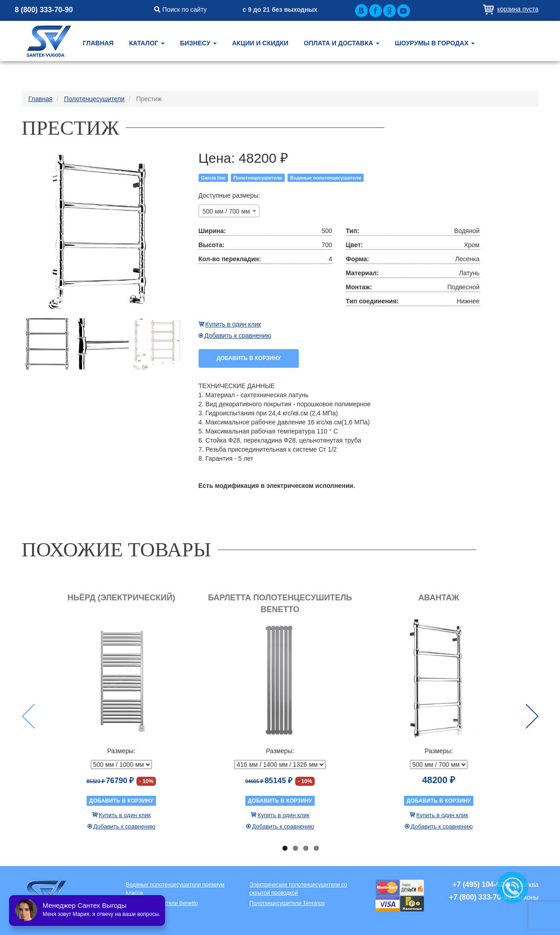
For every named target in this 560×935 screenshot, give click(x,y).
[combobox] (229, 211)
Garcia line (214, 178)
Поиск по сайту (180, 10)
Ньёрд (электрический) (121, 598)
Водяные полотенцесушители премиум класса (175, 889)
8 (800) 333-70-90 (44, 10)
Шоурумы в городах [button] (435, 43)
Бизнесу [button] (198, 43)
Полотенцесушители (258, 178)
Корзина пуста (518, 9)
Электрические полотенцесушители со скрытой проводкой (298, 889)
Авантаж (438, 598)
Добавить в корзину (249, 358)
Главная (98, 43)
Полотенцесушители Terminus (287, 903)
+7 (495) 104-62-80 (484, 884)
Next (532, 716)
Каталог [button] (146, 43)
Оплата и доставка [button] (342, 43)
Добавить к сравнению (238, 336)
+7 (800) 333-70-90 (480, 897)
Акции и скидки (260, 43)
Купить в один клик (233, 324)
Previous (28, 716)
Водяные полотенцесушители (326, 178)
